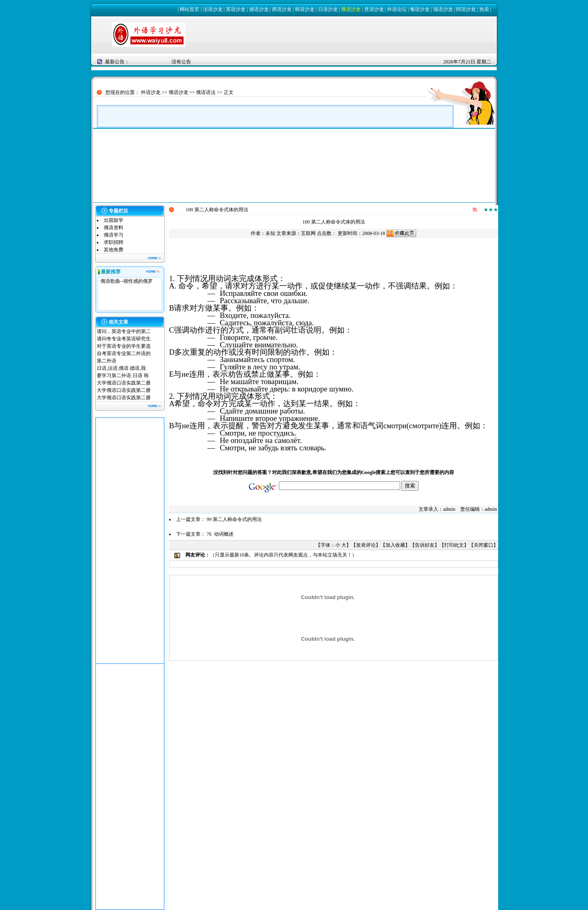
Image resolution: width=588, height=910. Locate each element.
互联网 (308, 233)
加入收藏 (395, 545)
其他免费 (114, 250)
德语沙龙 (259, 9)
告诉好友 (425, 545)
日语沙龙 (328, 9)
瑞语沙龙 (443, 9)
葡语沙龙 (420, 9)
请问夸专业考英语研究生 (124, 339)
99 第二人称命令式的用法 (234, 519)
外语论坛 (397, 9)
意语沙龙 (374, 9)
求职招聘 (114, 242)
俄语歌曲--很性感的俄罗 (127, 281)
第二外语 (107, 361)
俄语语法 (206, 92)
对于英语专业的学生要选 (124, 346)
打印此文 (454, 545)
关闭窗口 (483, 545)
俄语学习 (114, 235)
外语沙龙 (151, 92)
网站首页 (189, 9)
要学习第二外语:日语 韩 (122, 376)
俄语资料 (114, 228)
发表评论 (366, 545)
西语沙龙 (282, 9)
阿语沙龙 (466, 9)
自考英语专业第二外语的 (124, 353)
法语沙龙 (213, 9)
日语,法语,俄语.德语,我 (121, 368)
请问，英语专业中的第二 (124, 331)
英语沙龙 (236, 9)
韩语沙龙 (305, 9)
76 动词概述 (220, 534)
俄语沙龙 (351, 9)
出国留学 (114, 220)
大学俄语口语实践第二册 (124, 383)
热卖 (484, 9)
